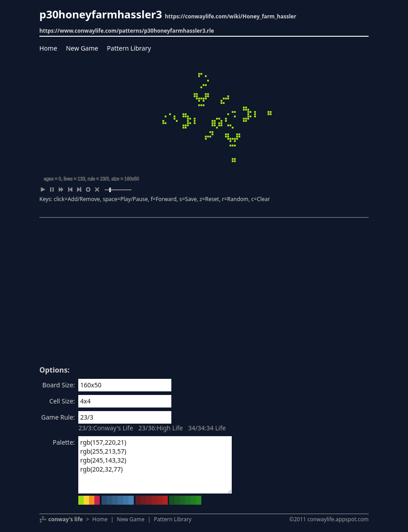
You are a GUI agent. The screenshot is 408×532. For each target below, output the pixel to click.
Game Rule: (58, 417)
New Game (82, 48)
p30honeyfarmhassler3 (101, 14)
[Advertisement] (204, 295)
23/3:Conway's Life (106, 428)
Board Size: (59, 385)
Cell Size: (62, 401)
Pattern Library (129, 48)
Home (48, 48)
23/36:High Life (161, 428)
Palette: (64, 442)
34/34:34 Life (207, 428)
